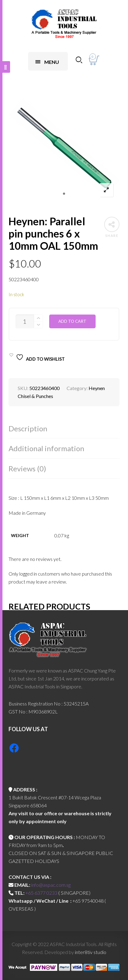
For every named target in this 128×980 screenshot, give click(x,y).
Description (28, 428)
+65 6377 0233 (41, 893)
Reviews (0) (27, 468)
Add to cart (72, 321)
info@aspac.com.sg (51, 885)
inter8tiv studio (91, 952)
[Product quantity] (25, 321)
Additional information (46, 448)
